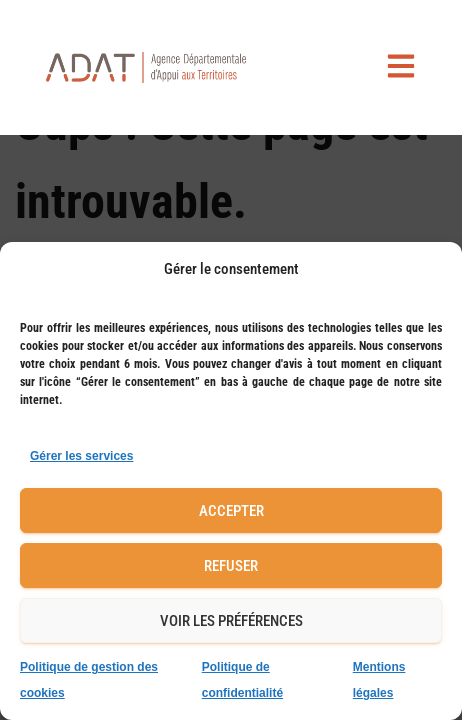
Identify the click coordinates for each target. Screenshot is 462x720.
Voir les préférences (231, 621)
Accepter (231, 511)
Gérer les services (81, 456)
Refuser (231, 566)
